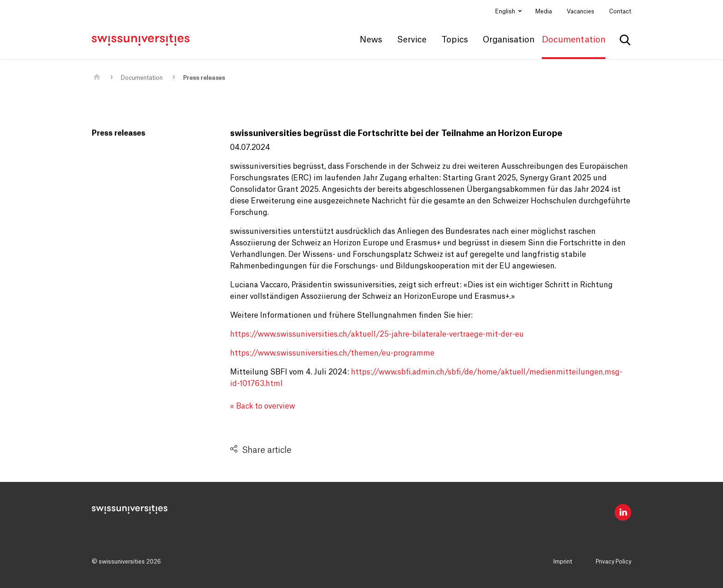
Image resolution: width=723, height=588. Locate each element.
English (506, 12)
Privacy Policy (613, 562)
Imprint (563, 562)
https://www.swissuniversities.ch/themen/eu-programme (332, 353)
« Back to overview (263, 406)
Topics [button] (455, 40)
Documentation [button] (574, 40)
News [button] (371, 40)
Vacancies (581, 12)
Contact (620, 12)
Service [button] (412, 40)
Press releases (204, 78)
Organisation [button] (509, 40)
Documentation (142, 78)
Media (544, 12)
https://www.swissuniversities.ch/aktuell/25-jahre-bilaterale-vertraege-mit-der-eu (377, 334)
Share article (267, 450)
